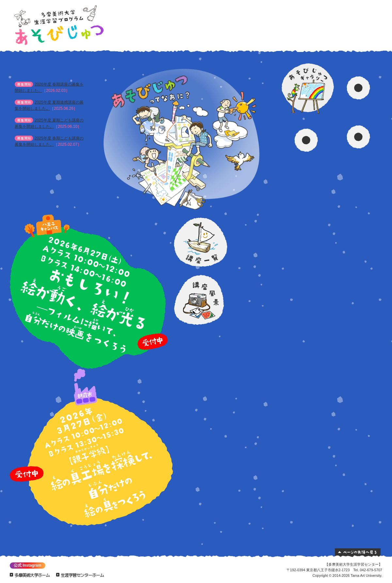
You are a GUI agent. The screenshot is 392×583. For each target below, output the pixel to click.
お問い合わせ (360, 26)
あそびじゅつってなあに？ (269, 23)
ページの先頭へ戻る (358, 553)
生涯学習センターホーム (82, 575)
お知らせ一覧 (70, 156)
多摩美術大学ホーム (32, 575)
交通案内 (360, 17)
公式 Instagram (28, 565)
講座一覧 (287, 23)
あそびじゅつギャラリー (305, 23)
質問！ (360, 34)
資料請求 (323, 23)
